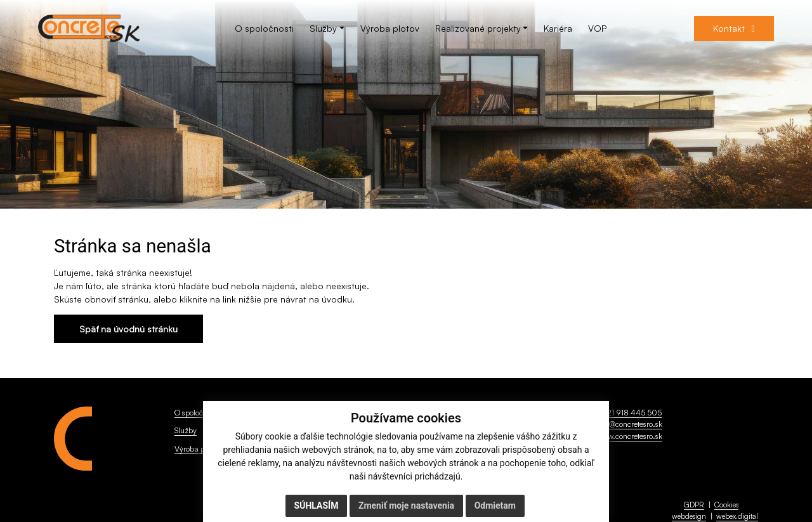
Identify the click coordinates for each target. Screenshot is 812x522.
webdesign (689, 516)
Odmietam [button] (495, 506)
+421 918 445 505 (629, 412)
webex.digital (737, 516)
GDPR (694, 505)
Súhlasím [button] (317, 506)
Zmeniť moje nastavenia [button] (406, 506)
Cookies (726, 505)
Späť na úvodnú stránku (128, 329)
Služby (186, 430)
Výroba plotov (197, 448)
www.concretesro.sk (629, 436)
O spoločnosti (196, 412)
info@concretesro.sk (629, 424)
